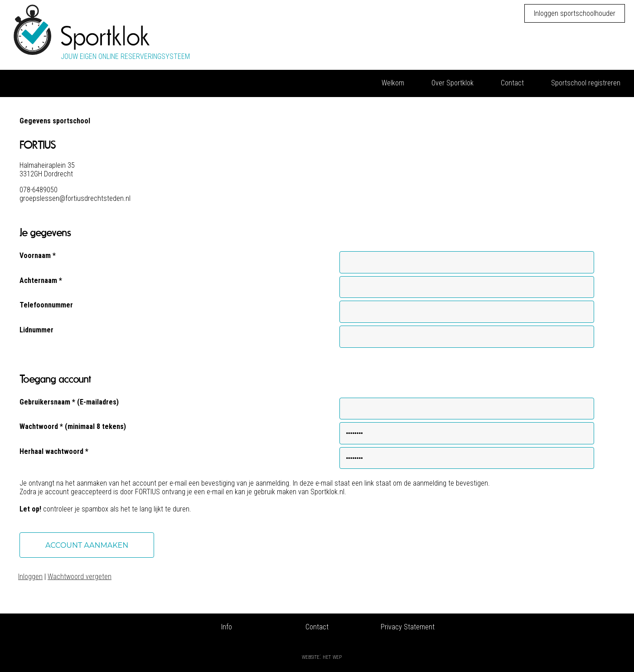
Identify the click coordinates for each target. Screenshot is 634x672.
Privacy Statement (408, 627)
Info (227, 627)
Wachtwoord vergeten (80, 577)
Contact (512, 81)
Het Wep (332, 656)
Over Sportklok (453, 81)
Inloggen (30, 577)
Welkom (393, 81)
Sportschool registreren (586, 81)
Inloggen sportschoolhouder (575, 13)
